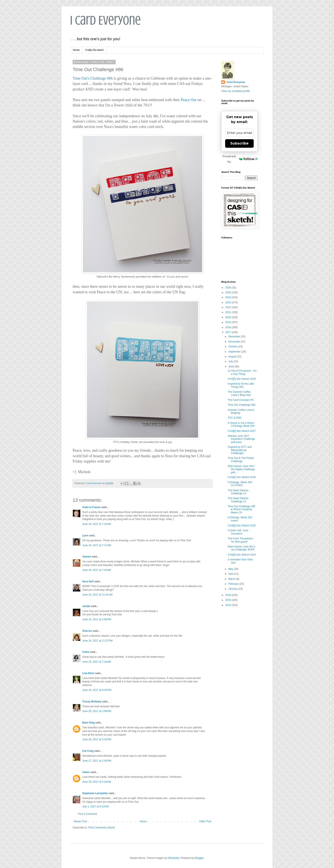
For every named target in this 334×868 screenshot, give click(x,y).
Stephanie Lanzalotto (95, 793)
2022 (229, 307)
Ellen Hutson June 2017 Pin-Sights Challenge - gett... (242, 469)
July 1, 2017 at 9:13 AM (95, 806)
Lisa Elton (88, 673)
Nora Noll (88, 582)
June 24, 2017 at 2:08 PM (97, 619)
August (233, 357)
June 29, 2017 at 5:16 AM (97, 782)
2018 (229, 327)
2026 (229, 288)
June (231, 367)
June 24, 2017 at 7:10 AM (97, 524)
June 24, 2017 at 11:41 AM (97, 595)
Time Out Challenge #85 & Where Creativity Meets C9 (242, 509)
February (234, 584)
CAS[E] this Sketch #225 (242, 526)
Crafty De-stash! (94, 50)
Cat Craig (88, 751)
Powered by (240, 159)
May (231, 569)
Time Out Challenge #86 (242, 405)
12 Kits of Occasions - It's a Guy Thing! (242, 372)
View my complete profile (235, 91)
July (231, 361)
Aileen (86, 772)
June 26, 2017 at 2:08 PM (97, 711)
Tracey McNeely (92, 702)
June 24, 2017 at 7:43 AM (97, 570)
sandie (86, 606)
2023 (229, 302)
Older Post (205, 821)
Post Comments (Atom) (101, 828)
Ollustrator (173, 858)
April (231, 574)
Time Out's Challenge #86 (93, 78)
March (232, 579)
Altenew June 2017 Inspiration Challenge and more (241, 439)
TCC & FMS (235, 418)
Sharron (87, 631)
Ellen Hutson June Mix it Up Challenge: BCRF (241, 548)
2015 (229, 600)
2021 (229, 312)
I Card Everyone (105, 20)
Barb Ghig (88, 723)
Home (76, 50)
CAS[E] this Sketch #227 (242, 431)
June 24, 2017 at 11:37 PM (97, 641)
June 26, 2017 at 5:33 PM (97, 739)
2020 (229, 317)
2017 (229, 332)
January (233, 589)
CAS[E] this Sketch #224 (242, 555)
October (233, 347)
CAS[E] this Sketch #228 (242, 379)
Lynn (85, 536)
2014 (229, 605)
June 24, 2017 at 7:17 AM (97, 545)
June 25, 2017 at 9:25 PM (97, 690)
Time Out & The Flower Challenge (241, 460)
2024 (229, 297)
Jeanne (87, 557)
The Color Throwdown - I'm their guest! (241, 540)
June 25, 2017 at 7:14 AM (97, 662)
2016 (229, 595)
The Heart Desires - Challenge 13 (239, 492)
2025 (229, 292)
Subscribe (239, 143)
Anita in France (91, 507)
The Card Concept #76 (241, 400)
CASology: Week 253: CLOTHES (240, 484)
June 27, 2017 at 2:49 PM (97, 761)
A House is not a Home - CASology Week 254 (242, 424)
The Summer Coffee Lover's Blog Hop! (239, 393)
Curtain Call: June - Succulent (239, 532)
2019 (229, 322)
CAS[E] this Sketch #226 (242, 477)
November (235, 342)
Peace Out (188, 100)
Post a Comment (87, 814)
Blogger (199, 858)
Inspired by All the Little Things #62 (241, 385)
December (235, 337)
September (235, 352)
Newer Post (80, 821)
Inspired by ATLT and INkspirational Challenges (240, 450)
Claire (86, 652)
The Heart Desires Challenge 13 (238, 500)
